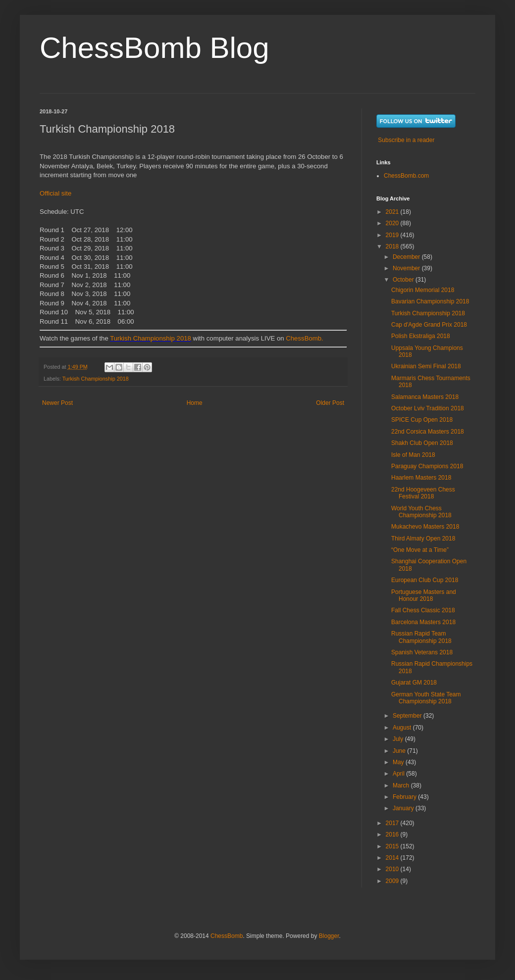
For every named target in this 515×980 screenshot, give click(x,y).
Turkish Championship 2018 (151, 338)
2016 (393, 834)
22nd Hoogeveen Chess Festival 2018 (423, 493)
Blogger (329, 936)
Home (195, 403)
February (405, 797)
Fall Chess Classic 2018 (423, 610)
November (407, 268)
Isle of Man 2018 (413, 455)
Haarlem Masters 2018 (421, 478)
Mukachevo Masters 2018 (425, 527)
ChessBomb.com (406, 176)
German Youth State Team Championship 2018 (426, 698)
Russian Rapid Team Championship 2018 (421, 637)
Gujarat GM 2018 (414, 683)
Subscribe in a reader (406, 140)
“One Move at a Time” (420, 550)
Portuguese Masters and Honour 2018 (424, 595)
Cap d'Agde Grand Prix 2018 (429, 325)
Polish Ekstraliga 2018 (421, 336)
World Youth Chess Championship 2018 (421, 512)
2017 (393, 823)
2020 (393, 223)
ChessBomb (227, 936)
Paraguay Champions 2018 (427, 466)
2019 (393, 235)
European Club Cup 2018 (425, 580)
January (404, 808)
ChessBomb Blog (154, 48)
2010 (393, 869)
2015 (393, 846)
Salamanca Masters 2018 (425, 397)
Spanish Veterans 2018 (422, 652)
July (399, 739)
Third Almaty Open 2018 (423, 539)
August (403, 728)
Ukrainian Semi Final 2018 (426, 366)
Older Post (330, 403)
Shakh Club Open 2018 (422, 443)
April (399, 774)
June (400, 751)
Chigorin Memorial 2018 (423, 290)
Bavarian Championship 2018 (430, 301)
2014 (393, 858)
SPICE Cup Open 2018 (422, 420)
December (407, 257)
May (399, 762)
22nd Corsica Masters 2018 (428, 432)
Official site (55, 193)
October (404, 280)
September (408, 716)
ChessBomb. (305, 338)
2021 (393, 212)
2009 (393, 881)
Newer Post (57, 403)
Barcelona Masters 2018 (423, 622)
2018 (393, 246)
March (402, 785)
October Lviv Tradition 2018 (428, 408)
